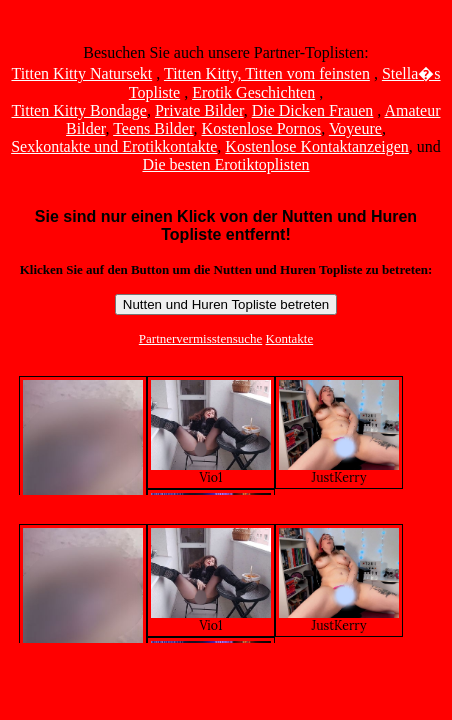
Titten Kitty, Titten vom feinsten (267, 73)
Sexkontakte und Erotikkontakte (114, 146)
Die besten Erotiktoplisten (225, 164)
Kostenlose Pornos (262, 128)
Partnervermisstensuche (200, 338)
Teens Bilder (153, 128)
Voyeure (355, 128)
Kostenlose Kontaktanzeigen (317, 146)
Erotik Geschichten (253, 92)
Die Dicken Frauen (313, 110)
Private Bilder (199, 110)
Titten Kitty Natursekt (81, 73)
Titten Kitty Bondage (79, 110)
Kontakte (290, 338)
